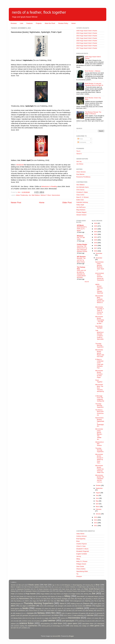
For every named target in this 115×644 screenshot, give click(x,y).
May (97, 501)
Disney (13, 591)
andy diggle (23, 606)
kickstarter (101, 616)
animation (32, 606)
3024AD (13, 585)
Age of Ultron (56, 585)
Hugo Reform (57, 594)
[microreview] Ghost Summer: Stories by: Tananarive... (100, 277)
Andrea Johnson (82, 536)
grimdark (25, 615)
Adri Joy (79, 161)
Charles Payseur (82, 544)
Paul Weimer (80, 174)
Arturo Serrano (81, 172)
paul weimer (49, 621)
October (98, 485)
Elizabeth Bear (45, 591)
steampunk (101, 624)
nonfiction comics (27, 621)
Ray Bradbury (18, 601)
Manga (59, 597)
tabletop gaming (46, 626)
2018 (96, 245)
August (98, 493)
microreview (74, 618)
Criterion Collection (70, 587)
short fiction (58, 623)
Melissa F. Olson (46, 195)
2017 (96, 248)
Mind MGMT (81, 596)
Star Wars (61, 601)
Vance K (79, 154)
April (97, 504)
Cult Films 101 (93, 587)
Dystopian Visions (31, 591)
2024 (96, 229)
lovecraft (39, 618)
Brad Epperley (81, 539)
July (97, 495)
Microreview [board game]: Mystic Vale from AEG (100, 353)
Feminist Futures (72, 591)
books (26, 608)
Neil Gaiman (37, 599)
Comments (82, 142)
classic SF (60, 609)
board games (15, 609)
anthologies (51, 606)
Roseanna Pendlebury (83, 177)
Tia (77, 574)
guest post (35, 615)
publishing (81, 621)
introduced (20, 165)
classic (53, 609)
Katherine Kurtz (31, 597)
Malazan (53, 597)
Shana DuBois (81, 569)
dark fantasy (89, 611)
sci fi (100, 621)
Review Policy (63, 23)
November (99, 258)
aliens (13, 606)
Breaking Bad (89, 585)
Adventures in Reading (49, 186)
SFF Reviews (81, 257)
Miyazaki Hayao (93, 596)
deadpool (18, 613)
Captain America (39, 587)
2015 (96, 517)
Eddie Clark (80, 200)
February (99, 509)
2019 (96, 243)
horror (56, 615)
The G (78, 151)
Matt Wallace (36, 195)
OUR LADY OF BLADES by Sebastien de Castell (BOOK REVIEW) (82, 274)
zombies (24, 628)
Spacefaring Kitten (82, 571)
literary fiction (18, 618)
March (98, 507)
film (53, 613)
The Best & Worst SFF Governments (100, 412)
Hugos (66, 594)
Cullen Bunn (82, 587)
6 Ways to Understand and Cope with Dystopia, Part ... (99, 364)
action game (97, 604)
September (99, 488)
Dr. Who (21, 591)
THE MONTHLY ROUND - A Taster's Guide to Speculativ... (100, 336)
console (92, 609)
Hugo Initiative (45, 594)
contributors (21, 611)
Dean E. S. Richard (83, 197)
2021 (96, 237)
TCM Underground (75, 601)
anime (42, 606)
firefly (63, 613)
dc (12, 613)
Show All (87, 282)
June (97, 498)
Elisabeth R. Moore (82, 549)
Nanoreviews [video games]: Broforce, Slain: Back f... (100, 266)
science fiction (26, 623)
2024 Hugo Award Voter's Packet (87, 33)
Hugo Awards (31, 594)
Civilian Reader (82, 244)
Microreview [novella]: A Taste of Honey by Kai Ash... (100, 310)
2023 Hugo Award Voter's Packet (87, 36)
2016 (96, 251)
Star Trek (50, 601)
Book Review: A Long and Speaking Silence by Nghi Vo (94, 84)
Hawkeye (21, 594)
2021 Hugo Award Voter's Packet (87, 38)
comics (80, 608)
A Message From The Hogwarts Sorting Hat (100, 398)
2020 (96, 240)
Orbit (72, 599)
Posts (80, 139)
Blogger (71, 636)
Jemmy (79, 556)
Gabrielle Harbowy (82, 202)
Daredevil (55, 589)
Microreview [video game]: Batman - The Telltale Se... (99, 434)
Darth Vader (77, 589)
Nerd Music (47, 599)
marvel (54, 618)
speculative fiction (88, 624)
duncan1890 (56, 636)
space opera (72, 623)
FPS (54, 591)
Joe (30, 195)
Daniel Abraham (44, 589)
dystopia (30, 613)
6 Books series (33, 585)
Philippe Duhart (81, 564)
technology (56, 626)
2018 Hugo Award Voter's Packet (87, 46)
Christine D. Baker (82, 192)
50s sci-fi (21, 585)
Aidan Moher (80, 534)
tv (64, 626)
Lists (22, 23)
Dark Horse (66, 589)
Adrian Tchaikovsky (22, 195)
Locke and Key (42, 596)
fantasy (41, 613)
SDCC (27, 601)
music (96, 618)
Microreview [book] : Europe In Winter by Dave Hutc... (99, 459)
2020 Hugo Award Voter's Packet (87, 41)
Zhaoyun (79, 576)
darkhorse (99, 611)
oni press (37, 621)
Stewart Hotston (81, 215)
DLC (35, 589)
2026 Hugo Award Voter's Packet (87, 31)
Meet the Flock (50, 23)
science (13, 624)
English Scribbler (82, 554)
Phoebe (80, 599)
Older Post (67, 202)
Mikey (78, 559)
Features (30, 23)
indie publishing (79, 615)
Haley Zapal (80, 205)
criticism (60, 611)
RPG (103, 599)
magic (46, 618)
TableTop (88, 601)
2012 (96, 526)
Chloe (50, 587)
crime (42, 611)
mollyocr (89, 618)
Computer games (58, 587)
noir (17, 621)
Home (73, 23)
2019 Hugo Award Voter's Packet (87, 43)
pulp (88, 621)
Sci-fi (41, 601)
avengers (61, 606)
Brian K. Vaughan (16, 587)
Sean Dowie (80, 566)
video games (95, 626)
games (83, 613)
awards (69, 606)
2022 (96, 234)
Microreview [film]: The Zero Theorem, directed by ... (100, 389)
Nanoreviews (56, 195)
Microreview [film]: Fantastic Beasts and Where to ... (100, 300)
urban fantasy (74, 626)
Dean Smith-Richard (92, 589)
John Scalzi (20, 596)
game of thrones (73, 613)
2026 (96, 223)
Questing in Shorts (92, 599)
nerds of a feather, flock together (39, 12)
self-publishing (45, 624)
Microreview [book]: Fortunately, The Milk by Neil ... (100, 320)
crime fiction (50, 611)
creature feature (33, 611)
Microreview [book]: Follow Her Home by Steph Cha (100, 469)
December (99, 253)
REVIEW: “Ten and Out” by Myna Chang (81, 260)
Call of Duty (28, 587)
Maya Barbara (81, 210)
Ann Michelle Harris (83, 187)
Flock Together (99, 381)
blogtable (98, 606)
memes (63, 618)
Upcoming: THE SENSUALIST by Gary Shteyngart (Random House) (82, 249)
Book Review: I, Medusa (93, 71)
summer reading (19, 626)
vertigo (84, 626)
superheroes (32, 626)
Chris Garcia (80, 190)
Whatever (80, 236)
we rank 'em (15, 628)
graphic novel (15, 615)
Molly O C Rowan (82, 561)
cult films (69, 611)
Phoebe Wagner (82, 212)
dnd (24, 613)
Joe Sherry (80, 164)
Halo (97, 591)
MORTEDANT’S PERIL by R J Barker (82, 229)
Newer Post (16, 202)
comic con (70, 609)
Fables (61, 591)
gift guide (91, 613)
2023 (96, 232)
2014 (96, 520)
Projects (39, 23)
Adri (46, 585)
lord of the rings (30, 618)
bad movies (79, 606)
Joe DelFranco (81, 207)
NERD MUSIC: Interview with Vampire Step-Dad (99, 289)
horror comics (68, 616)
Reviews (14, 23)
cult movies (79, 611)
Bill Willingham (66, 585)
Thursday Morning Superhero (99, 345)
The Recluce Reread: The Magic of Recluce (93, 113)
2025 (96, 226)
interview (90, 615)
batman (88, 606)
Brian (78, 541)
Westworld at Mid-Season (99, 444)
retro (94, 621)
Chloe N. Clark (81, 546)
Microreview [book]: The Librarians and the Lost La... (100, 479)
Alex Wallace (81, 185)
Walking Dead (75, 604)
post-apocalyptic (68, 621)
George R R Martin (86, 591)
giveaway (100, 613)
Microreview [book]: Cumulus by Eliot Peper (99, 374)
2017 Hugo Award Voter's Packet (87, 48)
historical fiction (46, 615)
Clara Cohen (80, 195)
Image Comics (76, 594)
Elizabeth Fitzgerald (83, 551)
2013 (96, 523)
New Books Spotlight (99, 327)
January (98, 514)
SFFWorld (80, 225)
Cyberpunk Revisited (23, 589)
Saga (34, 601)
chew (46, 609)
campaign (38, 609)
